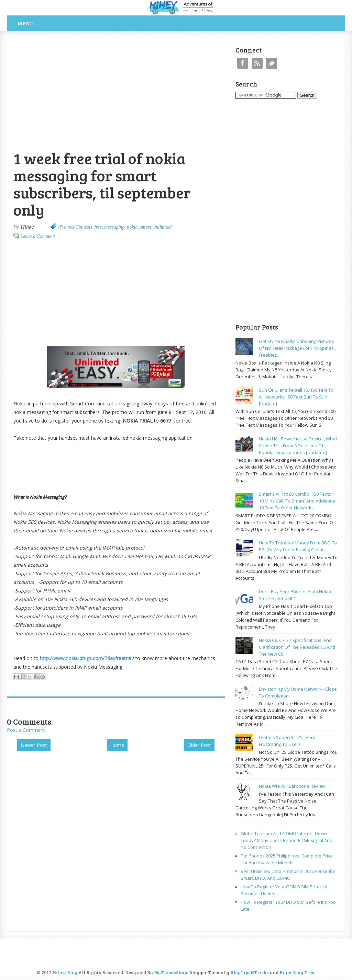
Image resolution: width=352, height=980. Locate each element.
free (98, 227)
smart (145, 227)
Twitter (272, 63)
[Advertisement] (87, 42)
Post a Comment (26, 730)
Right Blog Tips (297, 972)
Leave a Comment (38, 236)
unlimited (162, 227)
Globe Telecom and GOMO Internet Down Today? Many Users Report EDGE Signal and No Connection (287, 840)
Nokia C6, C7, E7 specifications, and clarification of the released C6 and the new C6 (297, 647)
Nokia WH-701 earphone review (292, 786)
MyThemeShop (170, 972)
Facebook (243, 63)
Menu (26, 23)
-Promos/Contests (75, 227)
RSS (257, 63)
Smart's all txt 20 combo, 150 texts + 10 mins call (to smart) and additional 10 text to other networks (298, 501)
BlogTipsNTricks (250, 972)
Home (117, 745)
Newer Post (34, 745)
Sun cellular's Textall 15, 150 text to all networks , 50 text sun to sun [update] (296, 397)
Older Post (199, 745)
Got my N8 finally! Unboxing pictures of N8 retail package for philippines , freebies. (297, 348)
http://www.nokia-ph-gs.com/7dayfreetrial (86, 658)
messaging (114, 227)
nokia (132, 227)
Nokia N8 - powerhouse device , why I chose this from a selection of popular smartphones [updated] (298, 446)
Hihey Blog (65, 972)
